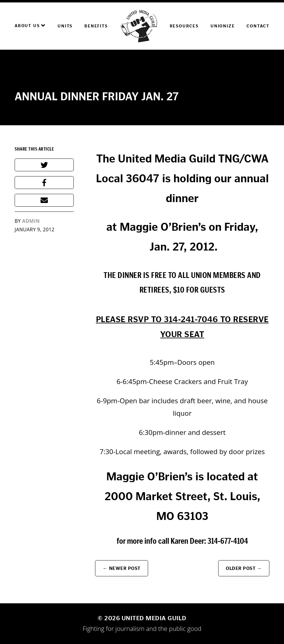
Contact (258, 26)
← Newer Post (122, 568)
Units (65, 26)
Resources (184, 26)
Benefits (96, 26)
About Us (30, 26)
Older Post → (244, 568)
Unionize (223, 26)
